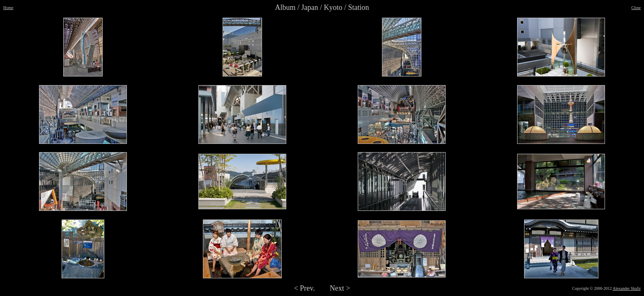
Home (8, 8)
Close (636, 8)
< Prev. (305, 288)
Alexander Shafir (627, 288)
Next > (340, 288)
